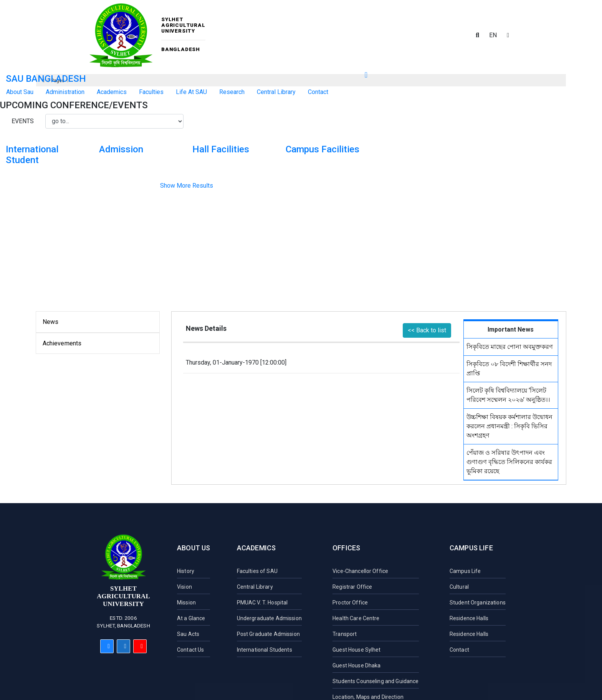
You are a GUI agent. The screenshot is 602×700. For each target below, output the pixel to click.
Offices (346, 548)
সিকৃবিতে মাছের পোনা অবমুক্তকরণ (510, 347)
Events (23, 121)
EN (493, 35)
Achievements (62, 343)
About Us (193, 548)
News (51, 322)
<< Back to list (427, 330)
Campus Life (471, 548)
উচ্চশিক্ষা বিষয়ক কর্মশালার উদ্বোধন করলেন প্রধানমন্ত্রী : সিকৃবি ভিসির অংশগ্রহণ (509, 426)
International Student (32, 155)
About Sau (20, 92)
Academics (256, 548)
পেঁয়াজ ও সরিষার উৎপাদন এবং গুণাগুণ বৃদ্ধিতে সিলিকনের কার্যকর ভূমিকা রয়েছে (509, 462)
